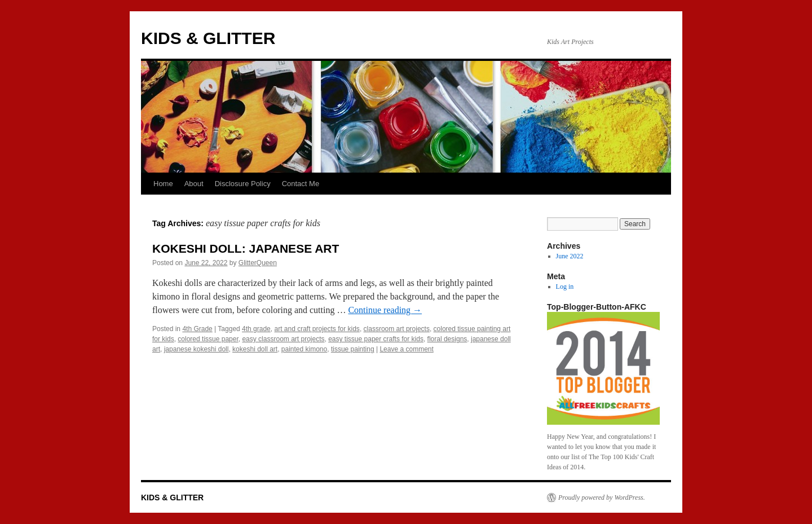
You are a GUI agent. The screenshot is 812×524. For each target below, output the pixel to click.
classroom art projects (397, 329)
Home (163, 184)
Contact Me (301, 184)
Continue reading (385, 310)
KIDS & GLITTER (208, 38)
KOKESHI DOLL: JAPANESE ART (246, 248)
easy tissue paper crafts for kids (376, 339)
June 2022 (570, 256)
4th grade (256, 329)
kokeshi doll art (255, 349)
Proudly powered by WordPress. (602, 497)
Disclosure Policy (243, 184)
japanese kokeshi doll (197, 349)
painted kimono (304, 349)
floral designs (447, 339)
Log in (565, 287)
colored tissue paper (208, 339)
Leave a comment (406, 349)
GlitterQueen (258, 263)
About (194, 184)
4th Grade (197, 329)
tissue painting (353, 349)
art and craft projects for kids (317, 329)
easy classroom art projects (283, 339)
